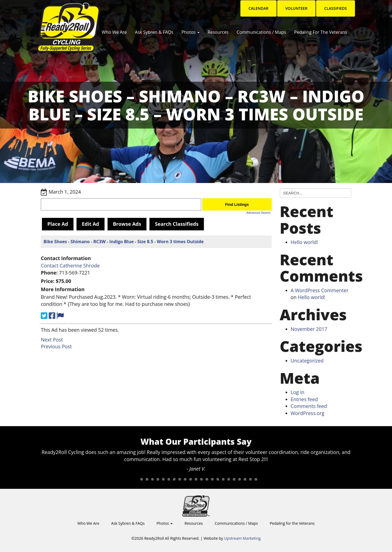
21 (245, 479)
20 (240, 479)
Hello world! (304, 242)
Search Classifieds (177, 224)
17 (223, 479)
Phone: (49, 273)
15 (212, 479)
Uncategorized (307, 361)
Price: (48, 281)
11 (191, 479)
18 (229, 479)
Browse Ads (127, 224)
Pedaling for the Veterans (321, 32)
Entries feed (304, 399)
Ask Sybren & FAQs (154, 32)
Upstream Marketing (242, 538)
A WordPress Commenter (320, 290)
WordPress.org (308, 413)
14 (207, 479)
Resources (218, 32)
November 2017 (309, 329)
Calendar (258, 8)
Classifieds (336, 8)
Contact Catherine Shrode (70, 266)
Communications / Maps (261, 32)
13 (201, 479)
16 (218, 479)
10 (185, 479)
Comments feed (309, 406)
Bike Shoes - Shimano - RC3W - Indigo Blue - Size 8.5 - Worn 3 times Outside (124, 242)
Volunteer (296, 8)
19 (234, 479)
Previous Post (56, 346)
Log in (298, 392)
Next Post (52, 340)
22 (250, 479)
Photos (190, 32)
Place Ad (58, 224)
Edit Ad (91, 224)
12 (196, 479)
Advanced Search (258, 213)
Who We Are (114, 32)
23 (256, 479)
